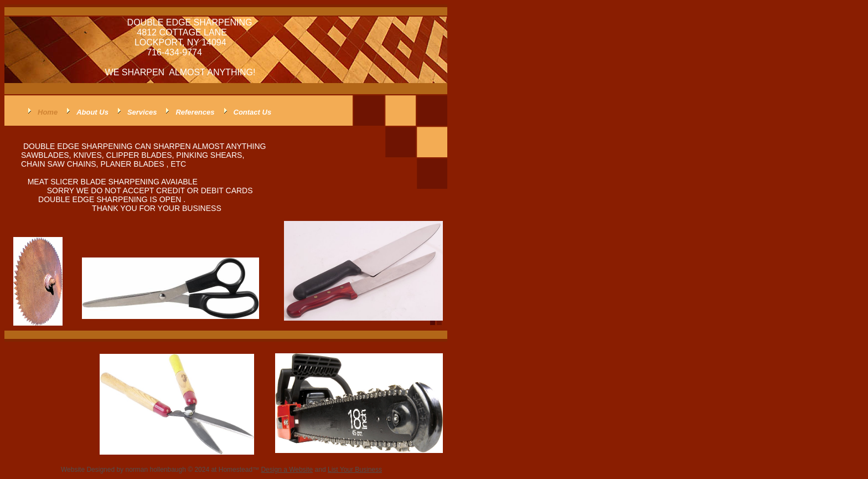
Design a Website (287, 470)
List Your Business (355, 470)
